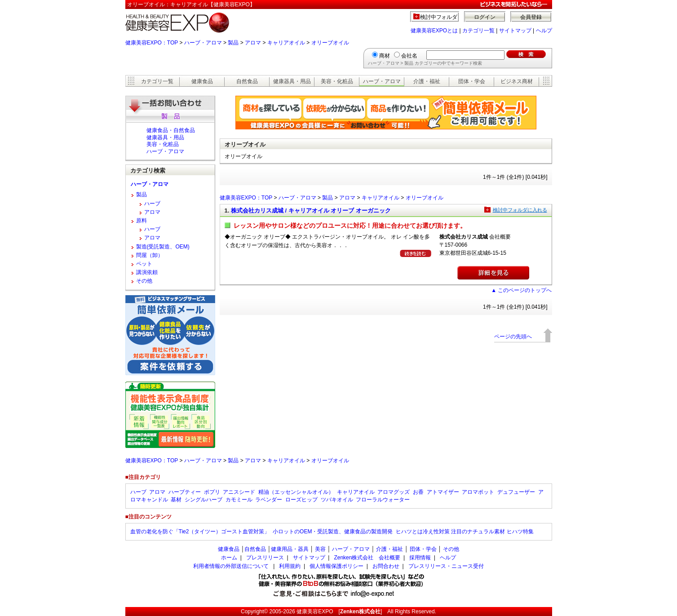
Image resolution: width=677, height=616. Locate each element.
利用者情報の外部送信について (231, 566)
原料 (142, 221)
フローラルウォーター (383, 500)
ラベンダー (269, 500)
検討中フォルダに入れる (520, 210)
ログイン (485, 17)
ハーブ (152, 204)
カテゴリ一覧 (478, 31)
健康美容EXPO (315, 612)
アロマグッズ (394, 492)
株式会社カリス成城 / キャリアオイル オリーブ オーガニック (311, 211)
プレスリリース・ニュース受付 (446, 566)
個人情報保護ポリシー (336, 566)
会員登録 (531, 17)
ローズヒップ (301, 500)
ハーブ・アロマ (203, 43)
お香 (418, 492)
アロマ (253, 43)
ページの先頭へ (513, 337)
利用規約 (290, 566)
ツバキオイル (337, 500)
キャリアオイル (286, 43)
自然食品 (247, 81)
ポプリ (212, 492)
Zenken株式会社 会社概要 (367, 558)
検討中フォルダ (439, 17)
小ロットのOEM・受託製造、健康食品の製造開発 (333, 532)
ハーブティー (185, 492)
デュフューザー (516, 492)
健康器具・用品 (292, 81)
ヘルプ (544, 31)
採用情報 (420, 558)
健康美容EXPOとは (434, 31)
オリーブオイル (330, 43)
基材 (176, 500)
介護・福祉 (427, 81)
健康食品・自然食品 (171, 130)
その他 (144, 281)
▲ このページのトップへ (521, 290)
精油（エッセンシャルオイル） (296, 492)
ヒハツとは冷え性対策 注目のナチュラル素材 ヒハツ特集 (465, 532)
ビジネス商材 (517, 81)
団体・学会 (472, 81)
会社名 (409, 56)
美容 (320, 549)
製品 (233, 43)
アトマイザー (443, 492)
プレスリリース (265, 558)
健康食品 (202, 81)
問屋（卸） (150, 255)
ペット (144, 264)
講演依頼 (147, 272)
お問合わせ (386, 566)
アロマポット (478, 492)
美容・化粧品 (337, 81)
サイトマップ (515, 31)
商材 (385, 56)
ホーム (229, 558)
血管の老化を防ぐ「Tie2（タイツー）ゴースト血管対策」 (200, 532)
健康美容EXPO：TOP (152, 43)
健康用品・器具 (290, 549)
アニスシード (239, 492)
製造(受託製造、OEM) (163, 247)
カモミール (239, 500)
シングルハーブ (204, 500)
